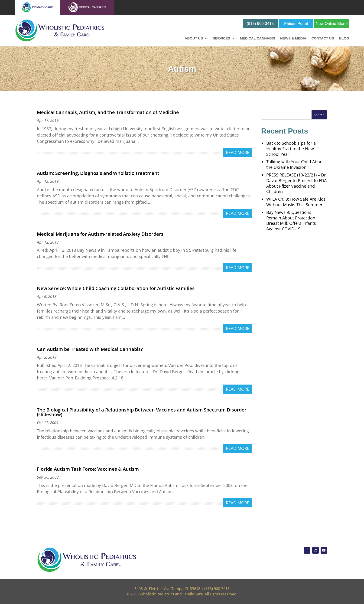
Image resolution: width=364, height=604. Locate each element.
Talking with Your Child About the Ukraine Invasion (295, 164)
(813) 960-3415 (260, 24)
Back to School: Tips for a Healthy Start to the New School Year (291, 149)
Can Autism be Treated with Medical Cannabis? (90, 349)
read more (238, 152)
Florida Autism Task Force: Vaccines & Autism (88, 469)
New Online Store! (332, 24)
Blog (344, 38)
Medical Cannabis (258, 38)
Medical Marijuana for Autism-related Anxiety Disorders (100, 234)
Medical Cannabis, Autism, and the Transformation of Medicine (108, 112)
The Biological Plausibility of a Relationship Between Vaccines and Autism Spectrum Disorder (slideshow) (142, 412)
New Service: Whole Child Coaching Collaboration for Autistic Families (116, 288)
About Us (194, 38)
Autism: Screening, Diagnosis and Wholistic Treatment (98, 173)
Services (221, 38)
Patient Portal (296, 24)
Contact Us (323, 38)
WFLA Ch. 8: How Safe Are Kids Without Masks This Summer (296, 202)
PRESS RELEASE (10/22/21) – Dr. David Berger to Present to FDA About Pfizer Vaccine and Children (297, 183)
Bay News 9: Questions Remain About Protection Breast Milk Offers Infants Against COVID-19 (291, 220)
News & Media (293, 38)
